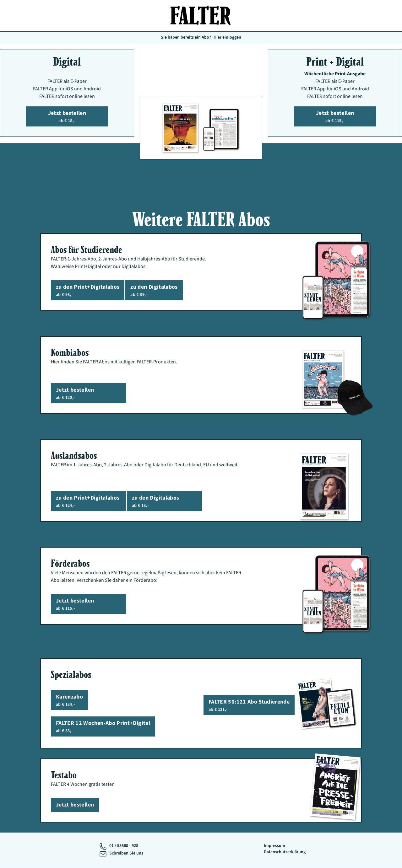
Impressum (274, 846)
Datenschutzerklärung (285, 852)
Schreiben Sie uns (126, 853)
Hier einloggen (227, 37)
